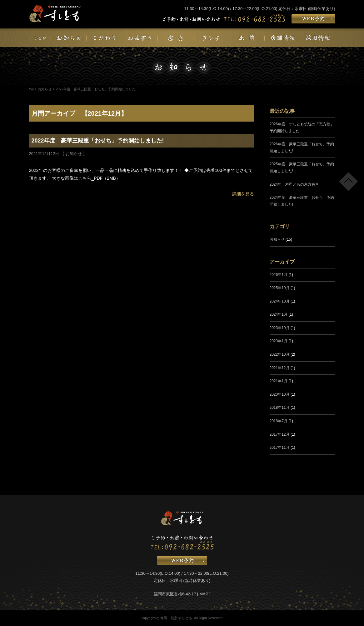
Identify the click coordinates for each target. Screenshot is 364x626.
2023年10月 (280, 328)
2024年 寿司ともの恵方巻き (294, 184)
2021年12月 (280, 368)
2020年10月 (280, 394)
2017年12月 (280, 434)
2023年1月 (279, 341)
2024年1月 (279, 314)
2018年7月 (279, 421)
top (31, 89)
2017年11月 (280, 448)
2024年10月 (280, 301)
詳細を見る (243, 194)
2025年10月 (280, 288)
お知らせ (45, 89)
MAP (204, 594)
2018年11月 (280, 408)
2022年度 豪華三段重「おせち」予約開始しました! (98, 141)
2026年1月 (279, 275)
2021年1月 (279, 381)
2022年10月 (280, 354)
